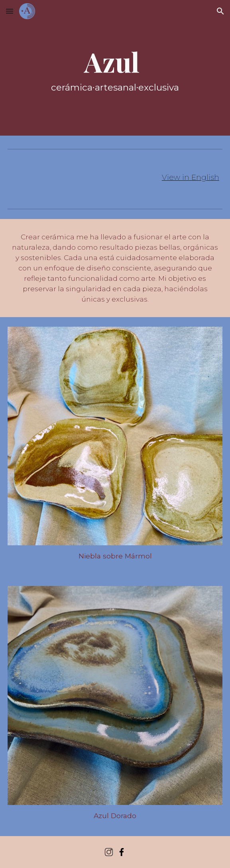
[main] (115, 68)
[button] (10, 11)
